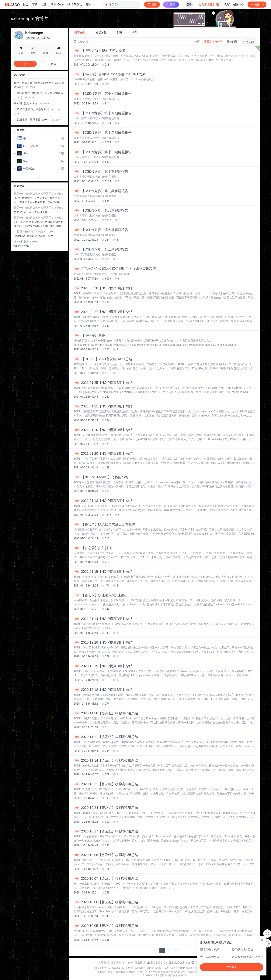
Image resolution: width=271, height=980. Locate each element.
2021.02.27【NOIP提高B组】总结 (103, 312)
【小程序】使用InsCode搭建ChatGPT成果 (110, 74)
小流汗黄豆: (21, 198)
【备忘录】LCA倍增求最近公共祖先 (105, 524)
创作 (257, 5)
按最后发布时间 (213, 42)
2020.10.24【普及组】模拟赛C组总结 (106, 808)
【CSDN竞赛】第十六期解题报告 (103, 94)
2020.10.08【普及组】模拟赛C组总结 (106, 855)
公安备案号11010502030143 (109, 968)
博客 (26, 5)
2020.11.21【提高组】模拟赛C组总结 (106, 737)
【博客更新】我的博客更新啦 (100, 51)
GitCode (57, 4)
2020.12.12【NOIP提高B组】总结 (103, 690)
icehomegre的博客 (30, 18)
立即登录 (232, 967)
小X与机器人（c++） (31, 103)
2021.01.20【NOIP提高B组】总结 (103, 430)
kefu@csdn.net (181, 963)
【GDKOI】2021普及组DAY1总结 (103, 359)
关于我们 (104, 963)
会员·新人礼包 (209, 4)
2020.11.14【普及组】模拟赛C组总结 (106, 761)
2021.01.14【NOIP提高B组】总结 (103, 619)
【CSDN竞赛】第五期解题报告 (101, 249)
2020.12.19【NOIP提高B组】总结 (103, 666)
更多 (90, 5)
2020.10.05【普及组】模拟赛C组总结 (106, 926)
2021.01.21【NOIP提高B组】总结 (103, 406)
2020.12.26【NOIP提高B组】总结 (103, 642)
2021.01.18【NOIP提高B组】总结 (103, 501)
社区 (44, 5)
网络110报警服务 (116, 972)
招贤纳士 (116, 963)
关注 (25, 64)
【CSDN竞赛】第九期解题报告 (101, 191)
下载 (35, 5)
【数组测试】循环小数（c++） (37, 120)
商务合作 (128, 963)
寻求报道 (140, 963)
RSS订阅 (249, 42)
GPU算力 (75, 5)
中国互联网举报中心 (137, 972)
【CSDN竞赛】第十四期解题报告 (103, 113)
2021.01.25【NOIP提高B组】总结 (103, 383)
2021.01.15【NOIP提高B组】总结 (103, 572)
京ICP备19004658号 (136, 968)
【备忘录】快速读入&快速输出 (101, 595)
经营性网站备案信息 (187, 968)
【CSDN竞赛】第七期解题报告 (101, 230)
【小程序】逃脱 (89, 335)
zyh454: (19, 212)
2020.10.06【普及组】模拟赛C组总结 (106, 902)
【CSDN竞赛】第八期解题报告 (101, 210)
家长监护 (102, 972)
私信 (53, 64)
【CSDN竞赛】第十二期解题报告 (103, 133)
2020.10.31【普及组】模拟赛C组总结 (106, 784)
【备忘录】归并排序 (93, 548)
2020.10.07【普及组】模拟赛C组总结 (106, 879)
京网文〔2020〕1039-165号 (161, 968)
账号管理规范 (173, 972)
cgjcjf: (18, 246)
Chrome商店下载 (156, 972)
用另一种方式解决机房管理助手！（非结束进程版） (117, 269)
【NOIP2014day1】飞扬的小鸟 (101, 477)
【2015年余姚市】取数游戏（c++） (37, 111)
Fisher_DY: (21, 236)
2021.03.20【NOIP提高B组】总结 (103, 288)
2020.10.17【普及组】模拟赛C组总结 (106, 831)
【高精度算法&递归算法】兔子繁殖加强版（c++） (39, 95)
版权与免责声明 (189, 972)
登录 (189, 5)
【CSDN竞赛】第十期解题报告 (101, 172)
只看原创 (81, 42)
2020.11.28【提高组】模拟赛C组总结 (106, 713)
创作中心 (238, 5)
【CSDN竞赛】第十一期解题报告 (103, 152)
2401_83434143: (24, 222)
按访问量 (232, 42)
